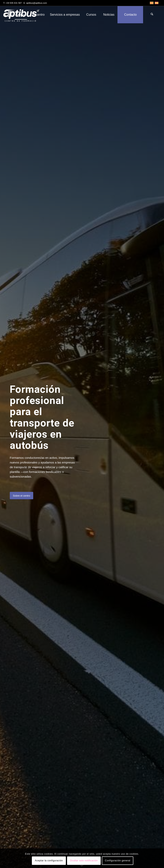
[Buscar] (152, 15)
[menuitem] (21, 15)
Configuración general (118, 861)
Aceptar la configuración (49, 861)
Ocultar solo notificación (84, 861)
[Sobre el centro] (22, 496)
